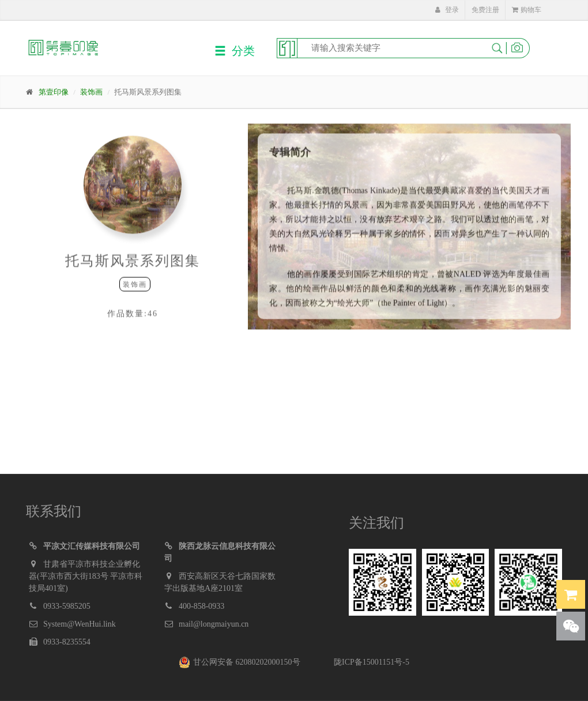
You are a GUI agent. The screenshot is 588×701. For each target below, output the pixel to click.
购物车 (527, 10)
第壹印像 (54, 92)
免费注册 (485, 10)
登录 (447, 10)
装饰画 (91, 92)
